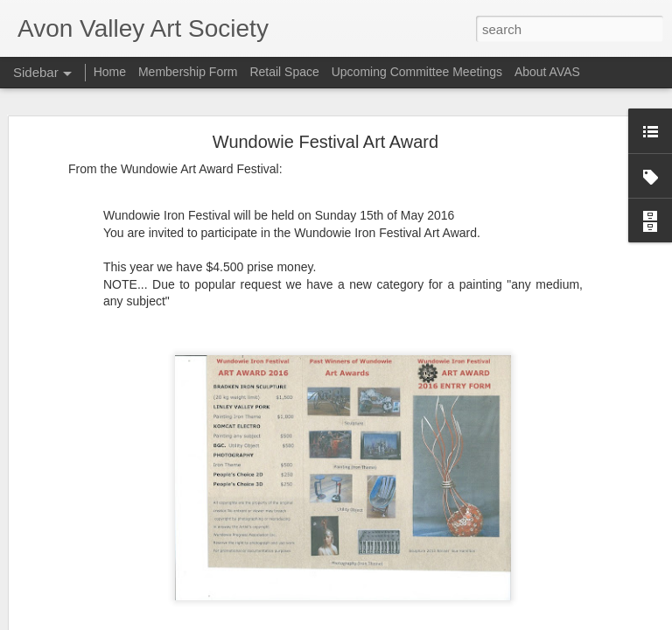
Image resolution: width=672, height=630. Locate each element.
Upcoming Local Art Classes (108, 579)
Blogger (391, 620)
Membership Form (188, 72)
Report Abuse (442, 620)
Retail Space (284, 72)
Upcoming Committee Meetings (417, 72)
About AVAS (547, 72)
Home (110, 72)
